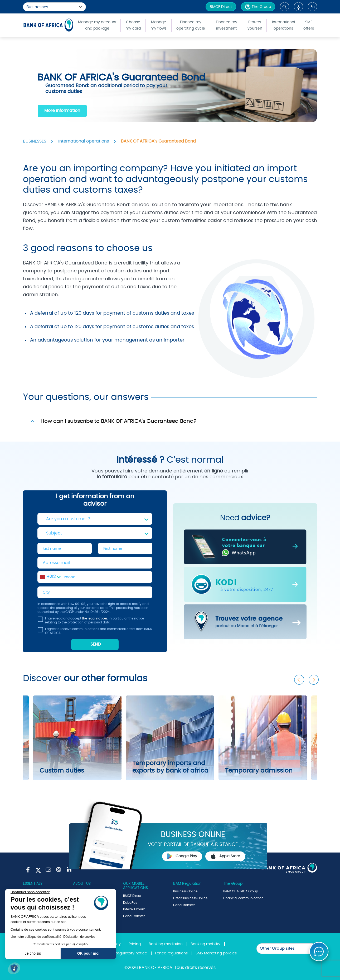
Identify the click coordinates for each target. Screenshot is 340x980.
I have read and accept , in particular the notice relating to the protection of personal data (91, 621)
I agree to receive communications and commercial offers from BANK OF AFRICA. (95, 632)
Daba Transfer (134, 916)
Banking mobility (205, 944)
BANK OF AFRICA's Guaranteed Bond (158, 141)
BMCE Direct (221, 7)
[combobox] (50, 577)
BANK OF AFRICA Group (241, 891)
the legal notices (95, 618)
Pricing (135, 944)
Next (314, 680)
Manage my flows (159, 25)
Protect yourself (255, 25)
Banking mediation (166, 944)
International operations (283, 25)
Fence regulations (171, 953)
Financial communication (243, 898)
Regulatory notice (131, 953)
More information (62, 111)
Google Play (182, 856)
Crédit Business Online (190, 898)
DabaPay (130, 903)
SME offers (309, 25)
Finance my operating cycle (191, 25)
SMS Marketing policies (216, 953)
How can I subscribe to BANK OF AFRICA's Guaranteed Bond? (118, 421)
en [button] (313, 7)
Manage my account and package (97, 25)
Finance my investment (227, 25)
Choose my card (133, 25)
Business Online (185, 891)
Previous (299, 680)
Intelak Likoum (134, 909)
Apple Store (225, 856)
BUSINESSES (35, 141)
